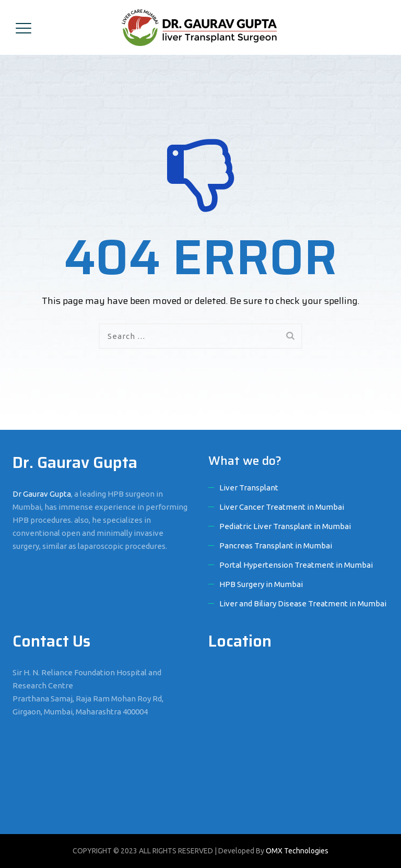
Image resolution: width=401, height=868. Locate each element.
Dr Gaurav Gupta (42, 494)
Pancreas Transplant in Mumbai (276, 546)
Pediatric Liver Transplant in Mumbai (285, 526)
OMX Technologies (297, 851)
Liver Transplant (249, 488)
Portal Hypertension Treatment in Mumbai (296, 565)
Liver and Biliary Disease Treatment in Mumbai (303, 603)
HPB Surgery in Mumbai (261, 584)
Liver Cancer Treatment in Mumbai (282, 507)
